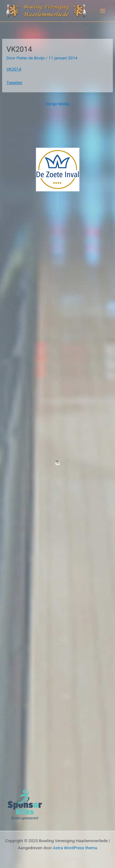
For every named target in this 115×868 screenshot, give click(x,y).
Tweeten (14, 82)
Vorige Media (57, 104)
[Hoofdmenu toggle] (103, 11)
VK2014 (14, 69)
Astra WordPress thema (75, 848)
